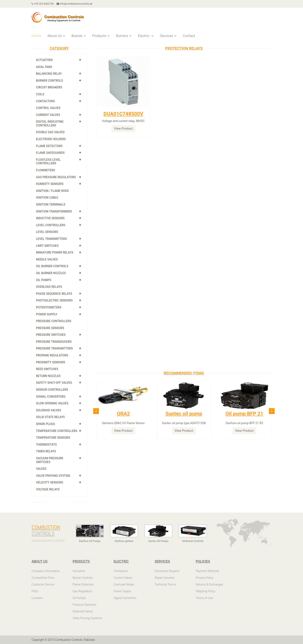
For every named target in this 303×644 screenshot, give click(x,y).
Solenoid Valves (49, 410)
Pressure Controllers (54, 321)
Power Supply (47, 314)
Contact (189, 36)
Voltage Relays (48, 489)
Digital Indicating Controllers (50, 123)
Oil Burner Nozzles (51, 273)
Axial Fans (44, 67)
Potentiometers (49, 307)
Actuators (44, 60)
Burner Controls (50, 81)
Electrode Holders (51, 139)
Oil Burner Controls (52, 266)
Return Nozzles (48, 376)
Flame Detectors (49, 146)
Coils (40, 94)
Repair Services (165, 578)
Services (168, 36)
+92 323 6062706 (43, 4)
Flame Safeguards (50, 153)
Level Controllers (51, 225)
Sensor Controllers (52, 390)
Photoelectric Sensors (54, 300)
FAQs (35, 591)
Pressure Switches (51, 335)
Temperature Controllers (57, 431)
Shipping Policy (205, 591)
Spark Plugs (45, 424)
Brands (79, 36)
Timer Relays (46, 451)
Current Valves (48, 115)
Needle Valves (47, 259)
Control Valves (48, 108)
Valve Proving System (53, 476)
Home (36, 36)
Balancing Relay (49, 74)
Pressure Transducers (54, 342)
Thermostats (46, 445)
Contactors (45, 101)
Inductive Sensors (50, 218)
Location (37, 598)
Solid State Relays (50, 417)
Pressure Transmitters (54, 348)
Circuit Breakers (49, 87)
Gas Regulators (82, 591)
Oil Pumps (44, 280)
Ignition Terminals (51, 204)
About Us (56, 36)
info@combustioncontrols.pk (75, 4)
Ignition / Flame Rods (52, 191)
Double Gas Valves (50, 132)
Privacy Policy (205, 578)
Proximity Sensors (50, 362)
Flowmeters (46, 170)
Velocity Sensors (50, 482)
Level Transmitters (51, 239)
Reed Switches (47, 369)
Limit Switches (47, 246)
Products (101, 36)
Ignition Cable (47, 198)
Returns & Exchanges (209, 584)
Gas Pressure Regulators (56, 177)
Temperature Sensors (53, 438)
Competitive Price (43, 578)
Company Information (46, 571)
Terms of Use (204, 598)
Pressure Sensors (50, 328)
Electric (146, 36)
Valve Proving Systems (87, 618)
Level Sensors (47, 232)
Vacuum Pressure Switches (50, 460)
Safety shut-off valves (54, 383)
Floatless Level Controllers (48, 162)
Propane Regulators (52, 355)
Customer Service (43, 584)
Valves (41, 469)
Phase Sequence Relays (54, 294)
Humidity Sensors (50, 184)
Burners (124, 36)
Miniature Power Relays (55, 252)
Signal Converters (51, 397)
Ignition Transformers (54, 211)
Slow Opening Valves (52, 403)
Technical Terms (165, 584)
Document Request (167, 571)
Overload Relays (49, 287)
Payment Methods (207, 571)
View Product (123, 129)
